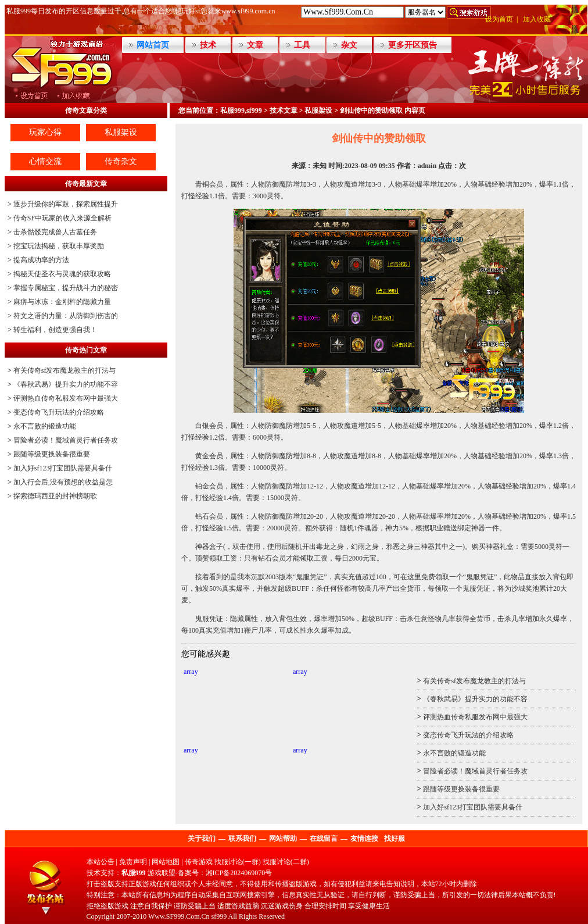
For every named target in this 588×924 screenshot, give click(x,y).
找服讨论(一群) (238, 862)
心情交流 (45, 161)
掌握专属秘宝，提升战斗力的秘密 (66, 288)
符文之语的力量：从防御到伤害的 (66, 316)
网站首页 (153, 45)
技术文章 (284, 110)
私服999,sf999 (241, 110)
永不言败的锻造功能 (45, 426)
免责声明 (133, 862)
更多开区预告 (413, 45)
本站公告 (101, 862)
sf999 (219, 916)
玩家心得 (45, 132)
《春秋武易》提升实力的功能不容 (66, 384)
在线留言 (324, 839)
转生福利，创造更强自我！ (55, 330)
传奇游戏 (199, 862)
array (191, 672)
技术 (208, 45)
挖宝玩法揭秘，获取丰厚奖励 (59, 246)
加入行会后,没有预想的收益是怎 (63, 482)
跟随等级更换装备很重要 (52, 454)
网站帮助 (283, 839)
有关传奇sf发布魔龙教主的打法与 (65, 370)
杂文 (349, 45)
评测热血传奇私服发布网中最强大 (66, 398)
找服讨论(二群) (286, 862)
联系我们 (242, 839)
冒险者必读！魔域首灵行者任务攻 (66, 440)
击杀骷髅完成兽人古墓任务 (55, 232)
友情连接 (364, 839)
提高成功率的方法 (41, 260)
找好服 (395, 839)
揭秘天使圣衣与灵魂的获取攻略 (62, 274)
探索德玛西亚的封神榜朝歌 (55, 496)
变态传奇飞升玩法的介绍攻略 (59, 412)
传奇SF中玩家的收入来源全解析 (62, 218)
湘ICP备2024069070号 (239, 873)
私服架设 (121, 132)
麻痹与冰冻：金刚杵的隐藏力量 (62, 302)
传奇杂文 (121, 161)
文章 (255, 45)
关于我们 (202, 839)
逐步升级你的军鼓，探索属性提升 (66, 204)
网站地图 (166, 862)
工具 (302, 45)
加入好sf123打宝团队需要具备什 (63, 468)
